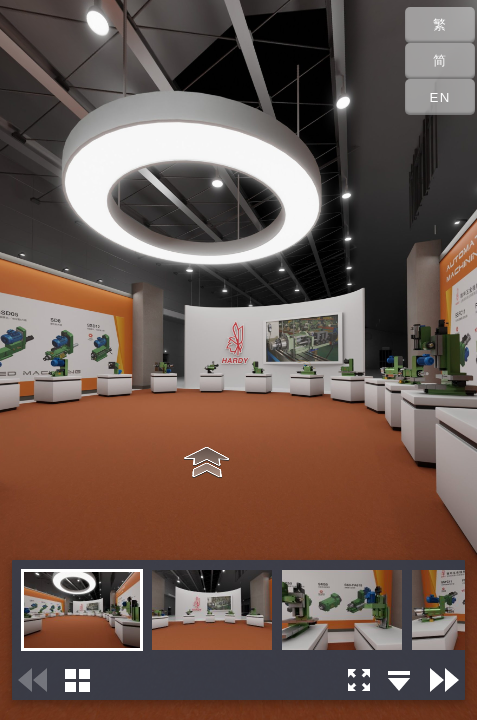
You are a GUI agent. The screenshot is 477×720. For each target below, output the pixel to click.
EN (440, 97)
